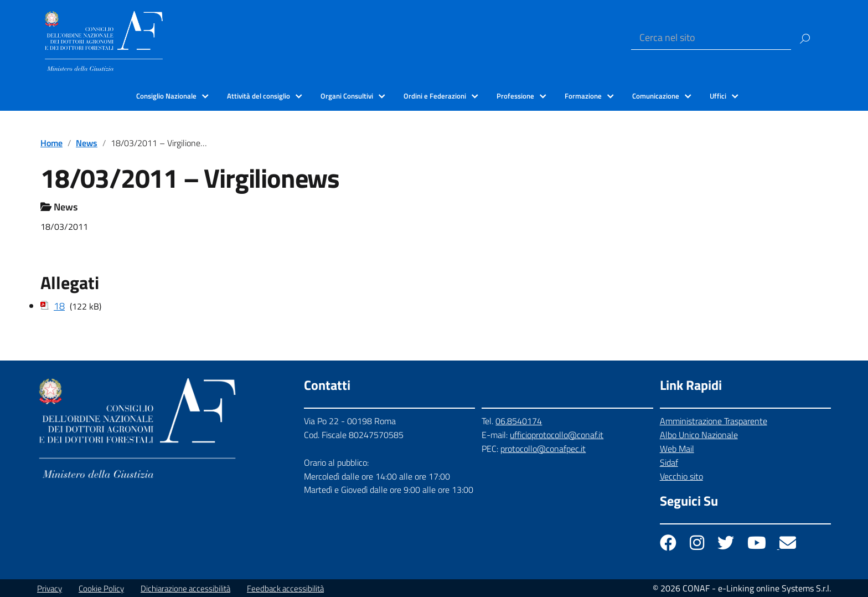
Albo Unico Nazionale (699, 435)
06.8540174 (519, 421)
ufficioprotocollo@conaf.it (557, 435)
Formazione (583, 96)
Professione (515, 96)
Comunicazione (656, 96)
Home (51, 143)
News (87, 143)
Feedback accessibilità (285, 588)
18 (59, 306)
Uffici (718, 96)
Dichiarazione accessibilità (185, 588)
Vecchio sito (681, 476)
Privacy (50, 588)
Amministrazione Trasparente (714, 421)
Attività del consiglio (259, 96)
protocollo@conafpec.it (543, 449)
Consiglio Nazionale (166, 96)
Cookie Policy (101, 588)
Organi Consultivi (347, 96)
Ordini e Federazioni (435, 96)
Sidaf (669, 462)
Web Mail (677, 449)
